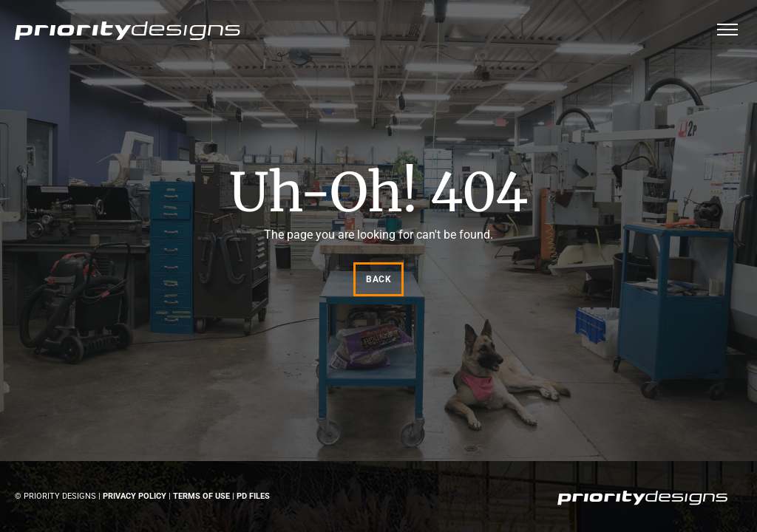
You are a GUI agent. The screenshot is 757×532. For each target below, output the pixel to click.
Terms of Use (201, 496)
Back (378, 279)
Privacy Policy (135, 496)
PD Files (253, 496)
